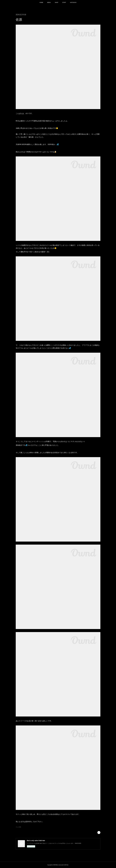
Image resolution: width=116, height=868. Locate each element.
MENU (49, 3)
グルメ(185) (18, 827)
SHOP (57, 3)
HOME (41, 3)
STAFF (64, 3)
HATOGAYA (73, 3)
